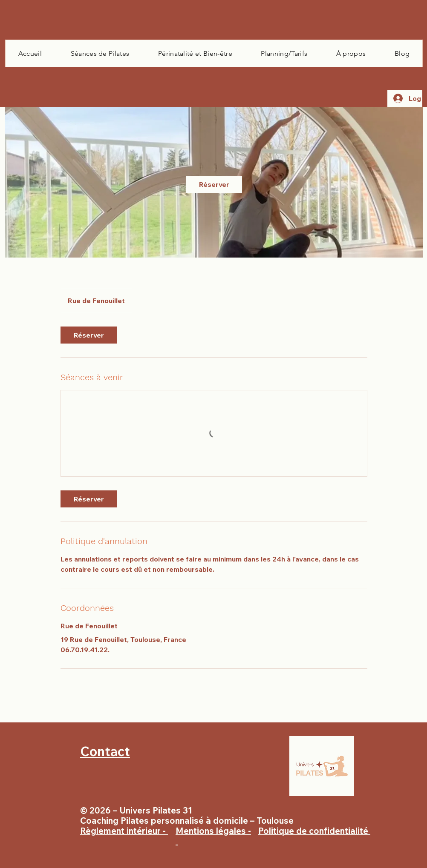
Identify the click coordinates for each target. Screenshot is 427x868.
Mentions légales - (213, 836)
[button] (100, 53)
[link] (214, 184)
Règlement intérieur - (124, 831)
